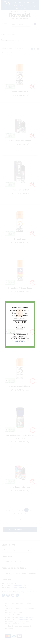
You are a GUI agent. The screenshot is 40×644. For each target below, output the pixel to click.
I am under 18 (20, 328)
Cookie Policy (20, 342)
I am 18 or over (20, 322)
